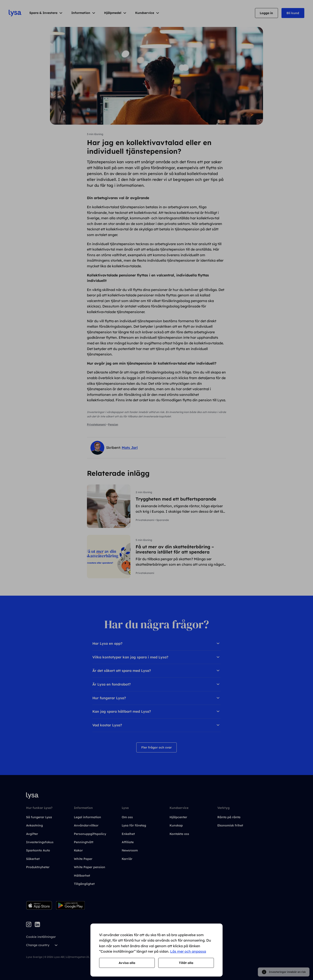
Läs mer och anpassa (188, 951)
